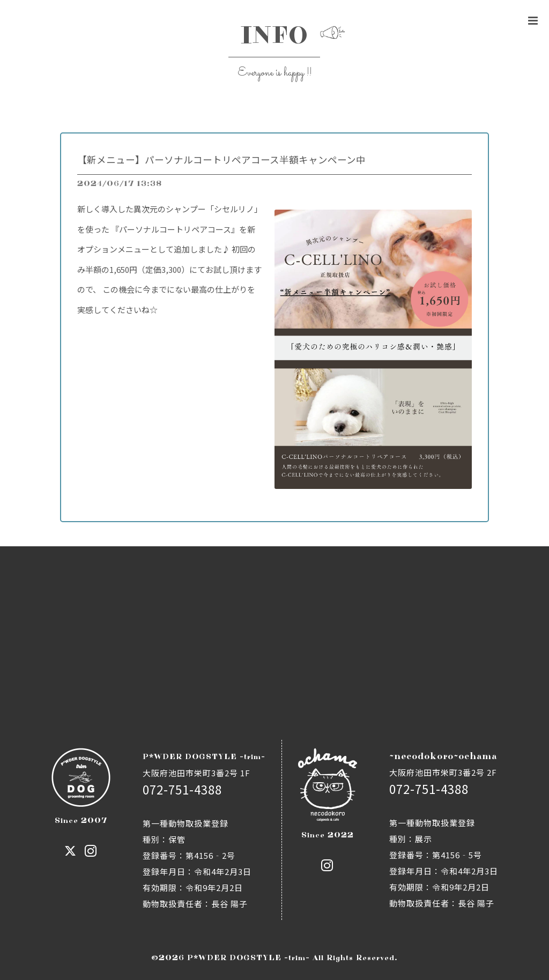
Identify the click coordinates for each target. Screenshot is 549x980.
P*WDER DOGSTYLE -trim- (248, 958)
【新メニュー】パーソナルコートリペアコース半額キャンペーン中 (221, 159)
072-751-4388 (182, 789)
